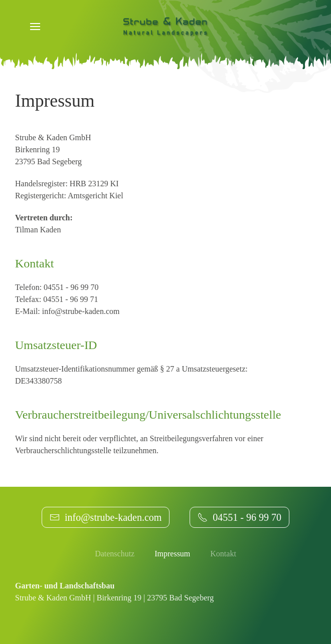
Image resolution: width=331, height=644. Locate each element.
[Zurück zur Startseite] (166, 26)
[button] (35, 26)
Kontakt (223, 554)
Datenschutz (115, 554)
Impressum (172, 554)
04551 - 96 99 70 (239, 517)
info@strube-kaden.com (106, 517)
